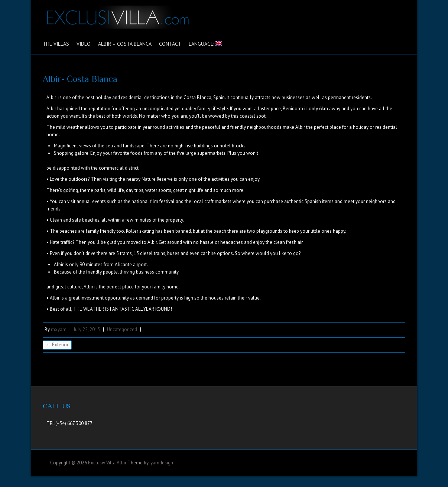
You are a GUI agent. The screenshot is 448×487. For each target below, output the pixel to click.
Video (84, 44)
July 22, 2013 (87, 329)
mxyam (59, 329)
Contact (170, 44)
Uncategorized (122, 329)
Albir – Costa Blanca (125, 44)
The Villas (56, 44)
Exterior (57, 345)
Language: (205, 44)
